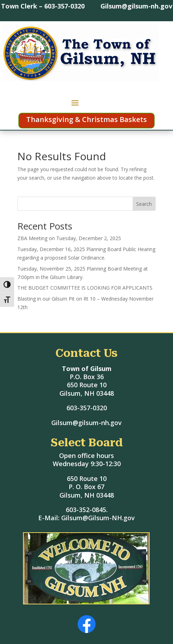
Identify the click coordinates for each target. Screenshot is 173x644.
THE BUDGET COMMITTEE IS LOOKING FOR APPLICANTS (85, 288)
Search (144, 204)
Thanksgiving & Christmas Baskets (86, 119)
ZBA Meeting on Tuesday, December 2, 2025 (69, 238)
